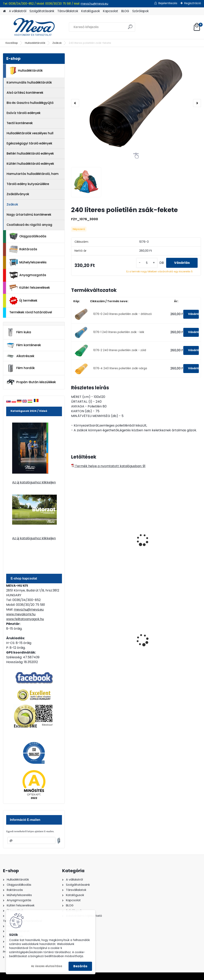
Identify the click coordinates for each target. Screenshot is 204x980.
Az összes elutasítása (47, 966)
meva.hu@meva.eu (94, 4)
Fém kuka (19, 332)
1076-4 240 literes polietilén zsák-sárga (120, 368)
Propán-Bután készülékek (31, 382)
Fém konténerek (24, 345)
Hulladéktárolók (35, 43)
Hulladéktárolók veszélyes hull (30, 133)
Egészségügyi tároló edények (29, 143)
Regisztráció (193, 3)
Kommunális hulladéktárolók (29, 82)
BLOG (125, 11)
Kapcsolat (111, 11)
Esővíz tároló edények (24, 113)
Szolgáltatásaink (42, 11)
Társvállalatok (68, 11)
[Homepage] (4, 11)
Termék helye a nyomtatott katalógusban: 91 (108, 466)
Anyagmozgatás (28, 275)
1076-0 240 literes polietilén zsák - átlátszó (123, 314)
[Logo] (30, 27)
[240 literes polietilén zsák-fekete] (136, 103)
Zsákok (57, 43)
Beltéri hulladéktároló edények (30, 153)
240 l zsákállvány (176, 535)
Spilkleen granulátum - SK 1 (180, 638)
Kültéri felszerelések (30, 288)
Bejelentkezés (168, 3)
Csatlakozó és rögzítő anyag (29, 225)
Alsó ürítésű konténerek (25, 93)
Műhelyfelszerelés (28, 263)
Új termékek (23, 301)
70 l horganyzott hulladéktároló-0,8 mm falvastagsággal (91, 638)
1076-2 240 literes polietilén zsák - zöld (120, 350)
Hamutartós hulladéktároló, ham (33, 174)
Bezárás (80, 966)
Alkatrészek (20, 356)
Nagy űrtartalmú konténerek (29, 215)
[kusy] (147, 263)
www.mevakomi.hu (21, 614)
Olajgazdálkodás (28, 236)
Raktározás (23, 249)
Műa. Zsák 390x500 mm (89, 525)
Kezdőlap (12, 43)
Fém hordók (21, 368)
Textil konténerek (20, 123)
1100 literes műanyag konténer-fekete (134, 637)
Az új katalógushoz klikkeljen (34, 482)
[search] (130, 28)
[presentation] (75, 103)
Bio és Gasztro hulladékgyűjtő (30, 103)
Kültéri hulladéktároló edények (30, 164)
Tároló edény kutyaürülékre (28, 184)
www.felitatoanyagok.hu (25, 619)
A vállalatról (18, 11)
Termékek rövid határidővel (31, 312)
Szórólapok (140, 11)
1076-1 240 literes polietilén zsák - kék (119, 332)
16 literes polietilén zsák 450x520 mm (133, 541)
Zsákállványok (18, 194)
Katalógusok (91, 11)
